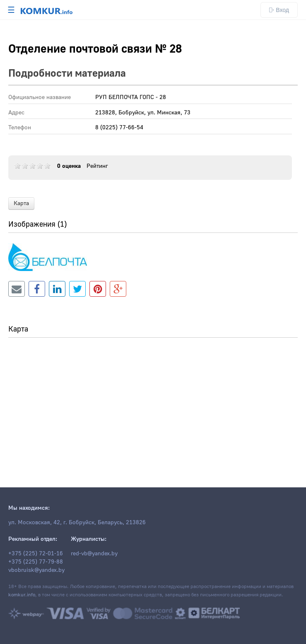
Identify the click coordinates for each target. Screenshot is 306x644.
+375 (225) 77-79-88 (36, 562)
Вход (279, 10)
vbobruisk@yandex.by (36, 570)
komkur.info (22, 595)
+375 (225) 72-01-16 (36, 554)
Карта (21, 203)
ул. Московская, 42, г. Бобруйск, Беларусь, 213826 (77, 523)
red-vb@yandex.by (94, 554)
